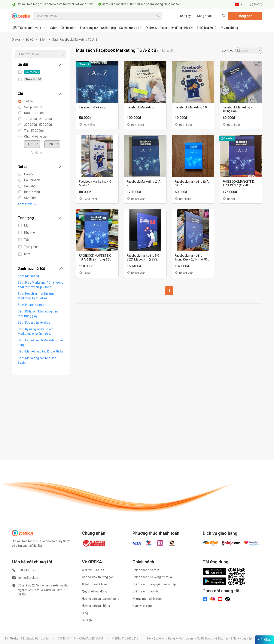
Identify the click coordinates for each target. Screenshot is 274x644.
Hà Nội (26, 174)
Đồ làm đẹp (109, 28)
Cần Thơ (27, 198)
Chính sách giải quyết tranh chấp (154, 584)
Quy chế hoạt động (95, 591)
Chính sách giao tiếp (146, 591)
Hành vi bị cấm (142, 606)
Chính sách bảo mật (146, 570)
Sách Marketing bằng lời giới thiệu (38, 351)
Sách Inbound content (30, 305)
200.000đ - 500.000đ (35, 125)
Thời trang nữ (89, 28)
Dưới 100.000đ (31, 113)
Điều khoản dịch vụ (94, 584)
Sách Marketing (26, 276)
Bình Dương (29, 192)
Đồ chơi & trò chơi (156, 28)
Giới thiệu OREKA (93, 570)
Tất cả (26, 101)
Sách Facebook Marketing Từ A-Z (75, 40)
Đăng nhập (204, 16)
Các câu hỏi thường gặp (98, 577)
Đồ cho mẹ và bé (130, 28)
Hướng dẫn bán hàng (96, 606)
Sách (54, 28)
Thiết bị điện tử (207, 28)
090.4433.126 (27, 570)
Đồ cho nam (68, 28)
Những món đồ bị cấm (147, 599)
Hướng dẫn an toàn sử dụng (101, 599)
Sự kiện (87, 620)
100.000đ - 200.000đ (35, 119)
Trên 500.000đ (31, 131)
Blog (85, 613)
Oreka (16, 40)
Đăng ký (185, 16)
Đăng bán (245, 16)
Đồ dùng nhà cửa (182, 28)
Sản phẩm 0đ (31, 107)
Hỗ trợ (256, 4)
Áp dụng (34, 152)
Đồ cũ (30, 40)
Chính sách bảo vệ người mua (152, 577)
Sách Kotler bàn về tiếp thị (32, 323)
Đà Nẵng (27, 186)
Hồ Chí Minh (30, 180)
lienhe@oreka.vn (29, 578)
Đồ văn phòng (229, 28)
